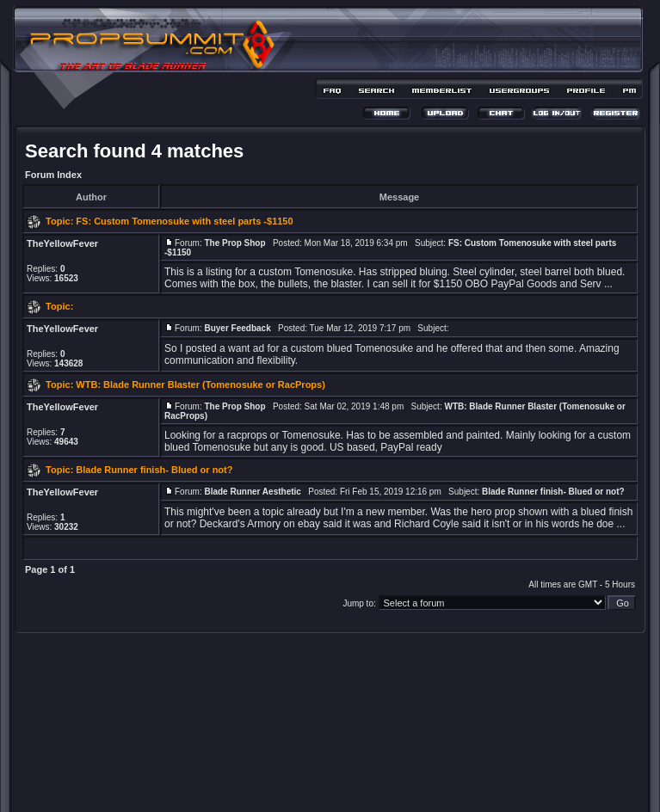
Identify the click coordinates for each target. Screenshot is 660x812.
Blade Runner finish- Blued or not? (154, 470)
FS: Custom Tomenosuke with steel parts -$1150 (184, 221)
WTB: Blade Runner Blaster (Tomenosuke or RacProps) (200, 384)
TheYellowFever (62, 243)
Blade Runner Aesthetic (252, 492)
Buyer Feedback (237, 328)
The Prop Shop (234, 243)
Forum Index (53, 175)
